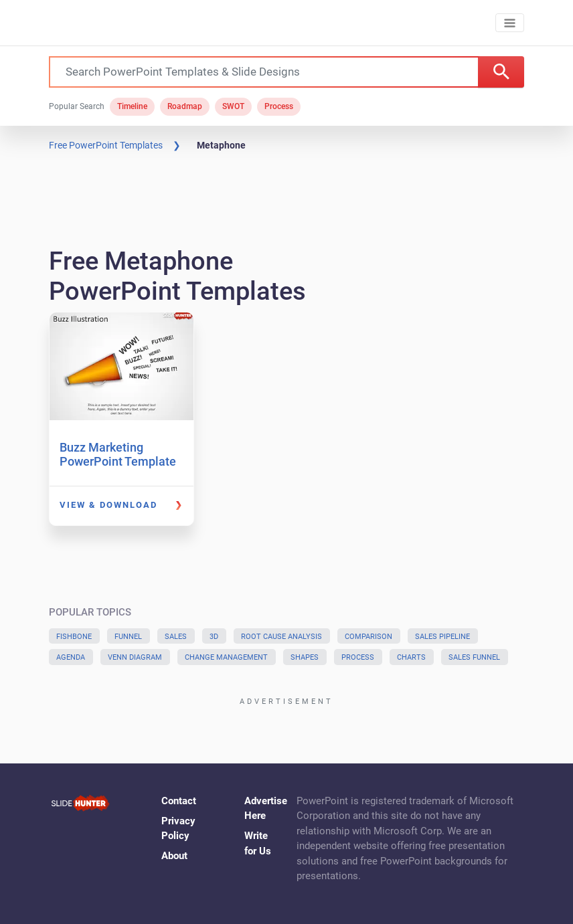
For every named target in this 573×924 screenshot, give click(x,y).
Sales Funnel (474, 657)
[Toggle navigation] (510, 23)
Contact (179, 801)
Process (279, 106)
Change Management (226, 657)
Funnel (128, 637)
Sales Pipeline (442, 637)
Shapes (305, 657)
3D (214, 637)
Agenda (71, 657)
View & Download (108, 505)
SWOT (233, 106)
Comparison (369, 637)
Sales (176, 637)
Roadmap (185, 106)
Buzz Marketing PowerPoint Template (118, 455)
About (174, 856)
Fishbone (74, 637)
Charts (411, 657)
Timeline (132, 106)
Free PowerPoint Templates (106, 145)
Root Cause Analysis (281, 637)
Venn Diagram (135, 657)
